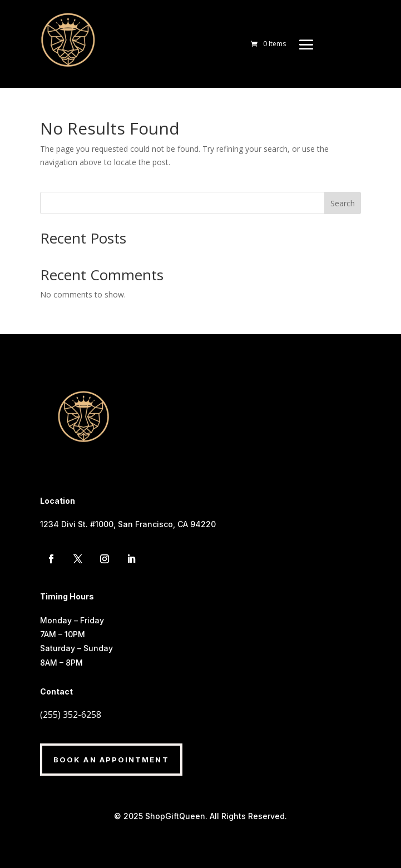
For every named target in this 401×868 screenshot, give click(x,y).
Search (343, 203)
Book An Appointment (111, 760)
